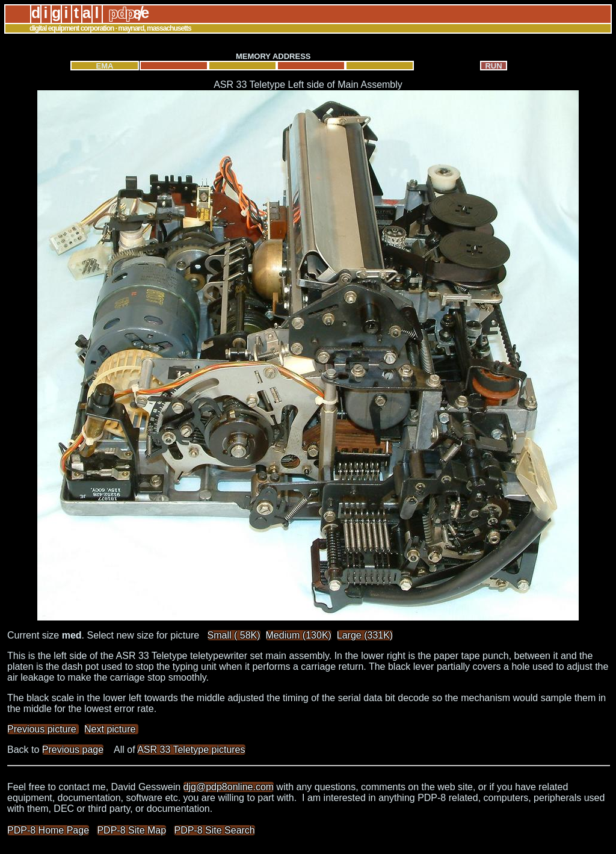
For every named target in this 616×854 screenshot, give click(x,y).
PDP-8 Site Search (214, 830)
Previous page (73, 750)
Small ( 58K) (234, 635)
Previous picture (43, 729)
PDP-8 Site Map (131, 830)
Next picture (111, 729)
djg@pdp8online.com (229, 787)
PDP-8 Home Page (48, 830)
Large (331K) (365, 635)
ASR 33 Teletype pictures (191, 750)
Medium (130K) (299, 635)
